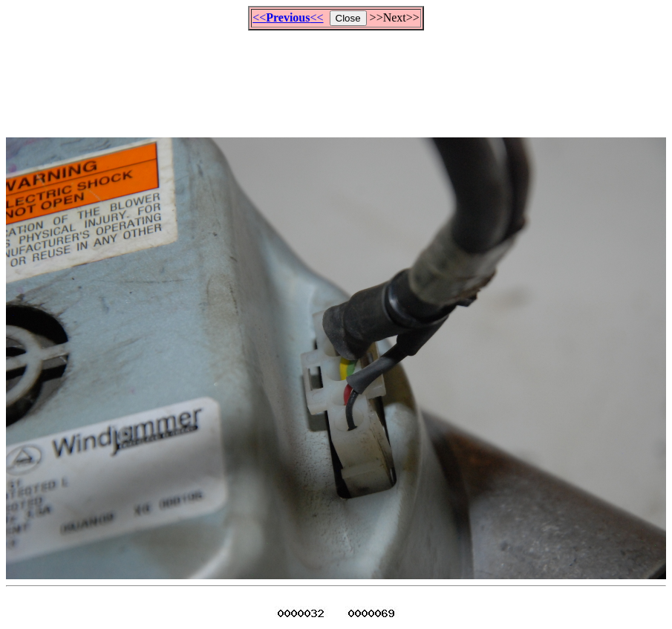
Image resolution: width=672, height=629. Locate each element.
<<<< (288, 17)
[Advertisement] (336, 77)
